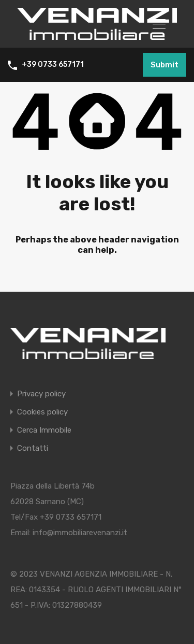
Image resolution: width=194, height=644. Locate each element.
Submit (165, 65)
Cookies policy (42, 412)
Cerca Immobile (44, 430)
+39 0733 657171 (53, 65)
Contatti (33, 448)
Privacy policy (41, 394)
